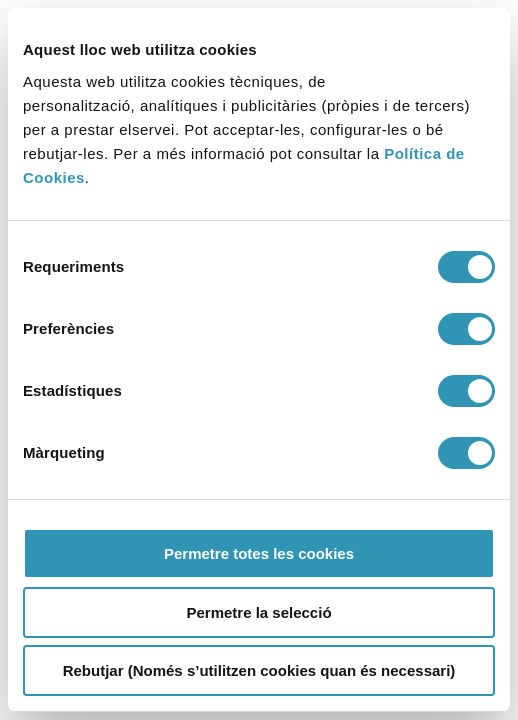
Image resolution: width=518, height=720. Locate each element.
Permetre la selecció (258, 612)
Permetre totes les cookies (259, 553)
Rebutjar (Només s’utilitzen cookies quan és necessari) (259, 670)
